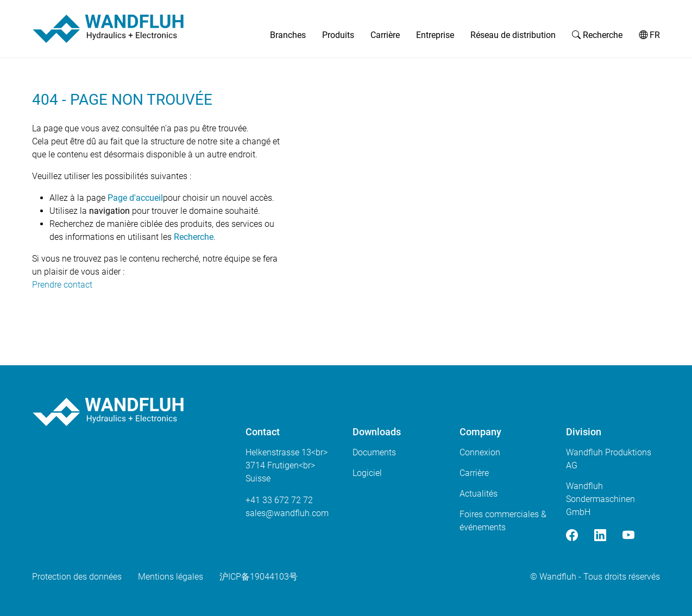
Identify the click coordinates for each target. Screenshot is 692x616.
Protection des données (77, 577)
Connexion (480, 452)
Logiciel (367, 473)
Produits (338, 35)
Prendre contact (62, 285)
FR (649, 35)
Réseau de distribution (513, 35)
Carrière (385, 35)
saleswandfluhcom (287, 513)
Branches (288, 35)
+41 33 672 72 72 (279, 500)
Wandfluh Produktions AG (609, 459)
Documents (374, 452)
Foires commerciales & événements (503, 521)
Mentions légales (171, 577)
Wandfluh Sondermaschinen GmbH (600, 499)
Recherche (597, 35)
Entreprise (435, 35)
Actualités (479, 494)
